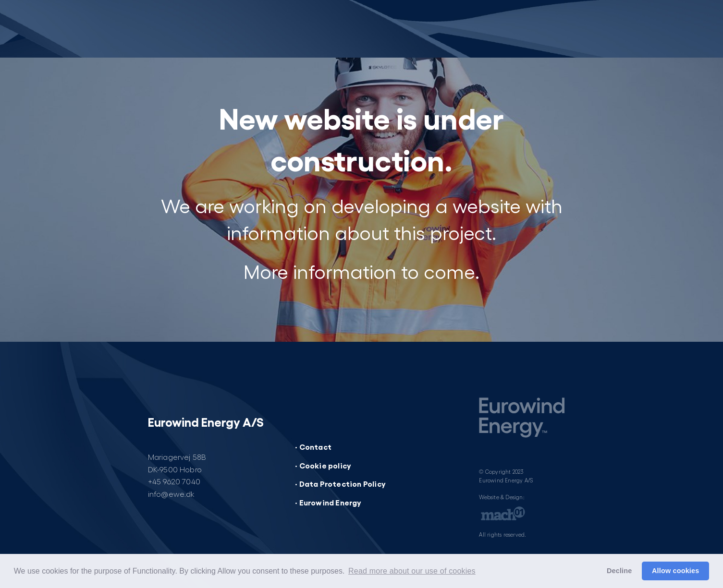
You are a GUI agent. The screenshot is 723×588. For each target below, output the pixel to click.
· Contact (313, 446)
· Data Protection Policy (340, 483)
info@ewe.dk (172, 494)
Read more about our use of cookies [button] (412, 571)
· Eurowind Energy (328, 502)
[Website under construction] (192, 29)
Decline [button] (619, 571)
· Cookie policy (323, 465)
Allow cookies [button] (676, 571)
